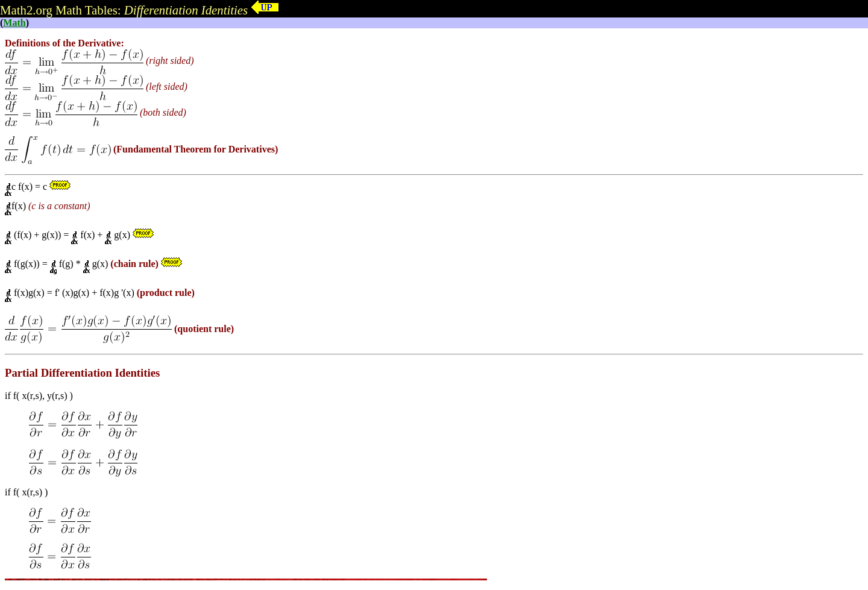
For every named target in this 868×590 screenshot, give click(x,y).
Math (14, 23)
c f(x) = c (27, 187)
